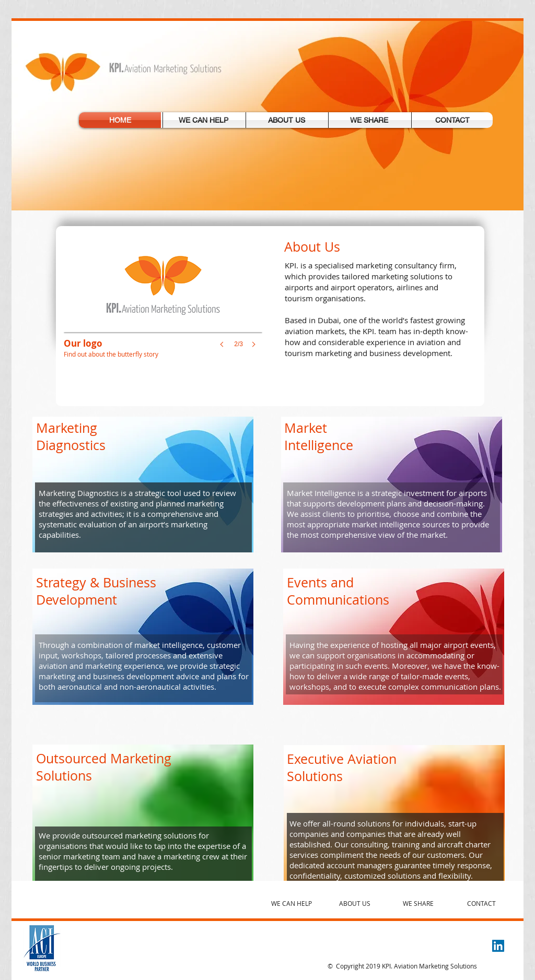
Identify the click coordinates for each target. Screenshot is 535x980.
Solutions (315, 776)
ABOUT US (355, 903)
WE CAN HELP (292, 903)
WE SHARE (418, 903)
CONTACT (481, 903)
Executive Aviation (342, 759)
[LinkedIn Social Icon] (498, 946)
